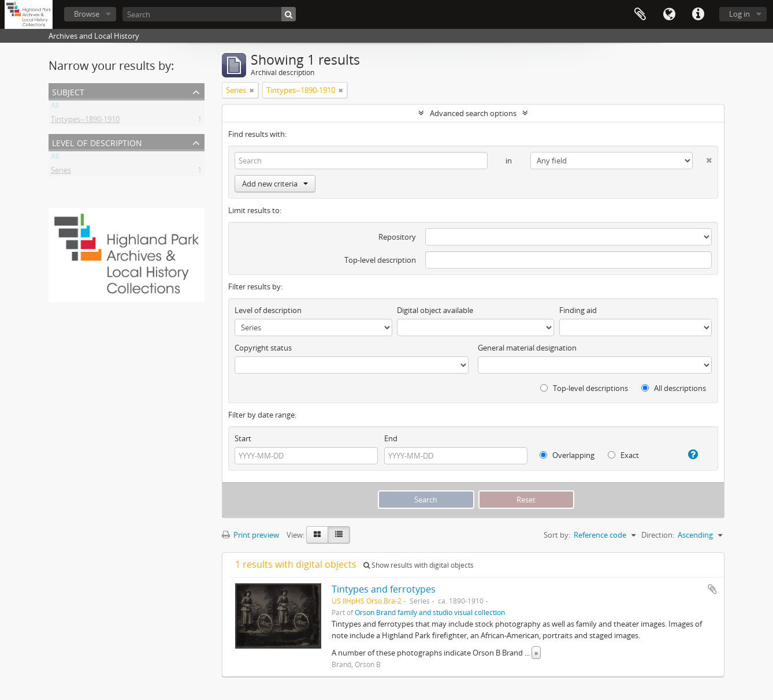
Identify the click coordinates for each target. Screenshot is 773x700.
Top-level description (380, 260)
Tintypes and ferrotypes (384, 589)
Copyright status (263, 348)
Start (243, 438)
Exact (623, 455)
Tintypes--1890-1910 (85, 121)
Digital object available (435, 310)
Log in (739, 14)
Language (669, 14)
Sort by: (557, 535)
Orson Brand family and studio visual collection (430, 612)
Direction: (658, 535)
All (55, 107)
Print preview (250, 535)
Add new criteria (275, 184)
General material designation (527, 348)
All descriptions (674, 388)
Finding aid (578, 310)
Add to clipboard (712, 589)
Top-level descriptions (584, 388)
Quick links (698, 14)
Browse (87, 14)
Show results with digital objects (419, 565)
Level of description (97, 142)
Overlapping (567, 455)
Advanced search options (473, 113)
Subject (68, 91)
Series (61, 172)
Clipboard (640, 14)
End (391, 438)
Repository (397, 237)
